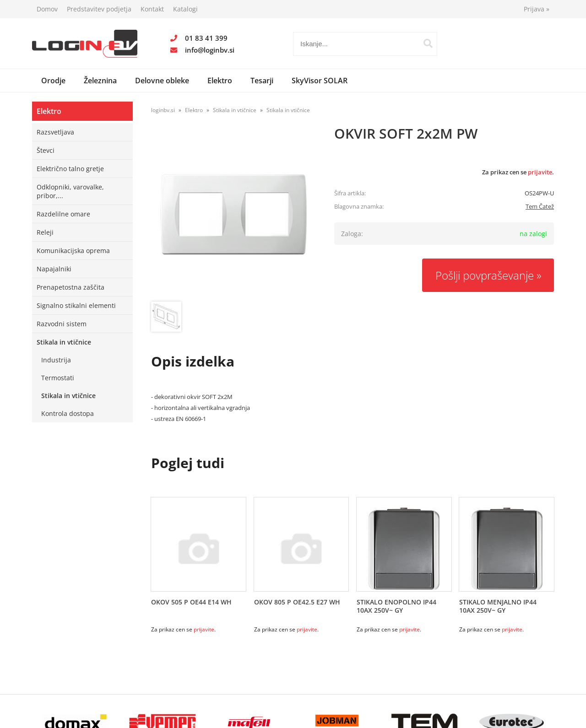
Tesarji (262, 81)
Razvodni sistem (62, 324)
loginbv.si (163, 110)
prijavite (540, 172)
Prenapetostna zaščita (71, 287)
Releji (45, 232)
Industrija (56, 360)
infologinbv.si (210, 50)
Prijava (537, 9)
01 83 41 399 (206, 38)
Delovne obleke (162, 81)
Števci (46, 150)
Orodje (53, 81)
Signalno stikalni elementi (76, 305)
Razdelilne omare (63, 214)
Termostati (58, 378)
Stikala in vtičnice (64, 342)
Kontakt (152, 9)
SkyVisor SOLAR (320, 81)
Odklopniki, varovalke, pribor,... (70, 191)
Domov (47, 9)
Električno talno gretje (70, 169)
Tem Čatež (540, 206)
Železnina (100, 81)
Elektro (220, 81)
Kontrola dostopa (68, 413)
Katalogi (185, 9)
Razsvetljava (55, 132)
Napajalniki (54, 269)
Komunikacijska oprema (73, 251)
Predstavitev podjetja (99, 9)
